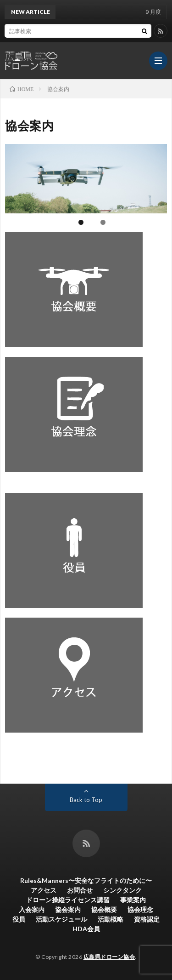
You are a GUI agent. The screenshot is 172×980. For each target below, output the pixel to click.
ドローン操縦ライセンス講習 (68, 900)
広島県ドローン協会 (109, 957)
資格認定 (147, 919)
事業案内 (133, 900)
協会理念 (140, 909)
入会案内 (32, 909)
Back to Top (86, 800)
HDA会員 (86, 929)
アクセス (44, 890)
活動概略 (111, 919)
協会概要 (104, 909)
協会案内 (68, 909)
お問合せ (80, 890)
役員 (19, 919)
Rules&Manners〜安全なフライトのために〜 (86, 880)
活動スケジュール (61, 919)
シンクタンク (122, 890)
